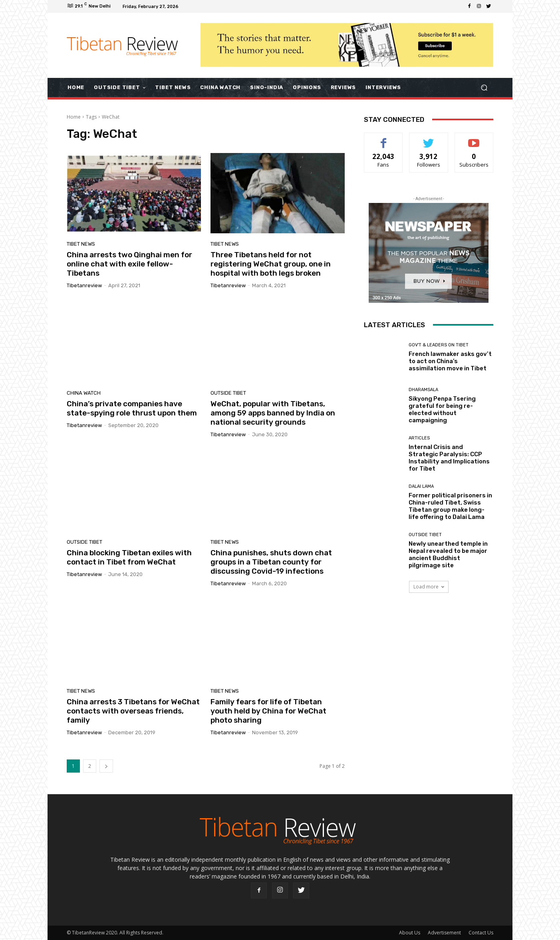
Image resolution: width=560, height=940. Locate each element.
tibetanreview (84, 285)
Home (74, 117)
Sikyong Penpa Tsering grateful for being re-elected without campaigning (442, 409)
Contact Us (481, 933)
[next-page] (106, 766)
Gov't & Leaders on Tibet (439, 345)
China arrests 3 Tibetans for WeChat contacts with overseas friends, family (133, 711)
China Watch (84, 393)
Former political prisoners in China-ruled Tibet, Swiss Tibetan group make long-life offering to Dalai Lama (450, 506)
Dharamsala (423, 390)
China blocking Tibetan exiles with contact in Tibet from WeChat (129, 557)
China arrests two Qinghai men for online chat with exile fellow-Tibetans (129, 264)
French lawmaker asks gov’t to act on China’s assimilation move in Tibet (450, 361)
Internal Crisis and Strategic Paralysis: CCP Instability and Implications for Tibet (449, 458)
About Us (410, 933)
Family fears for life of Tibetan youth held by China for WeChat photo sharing (268, 711)
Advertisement (444, 933)
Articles (419, 438)
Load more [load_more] (429, 587)
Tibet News (81, 244)
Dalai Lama (421, 486)
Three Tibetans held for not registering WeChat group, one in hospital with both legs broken (271, 264)
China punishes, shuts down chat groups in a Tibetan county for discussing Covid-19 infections (271, 562)
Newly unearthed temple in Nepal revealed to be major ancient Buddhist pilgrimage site (448, 554)
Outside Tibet (228, 393)
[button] (484, 87)
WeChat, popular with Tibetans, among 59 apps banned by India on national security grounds (273, 413)
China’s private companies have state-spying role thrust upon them (132, 408)
